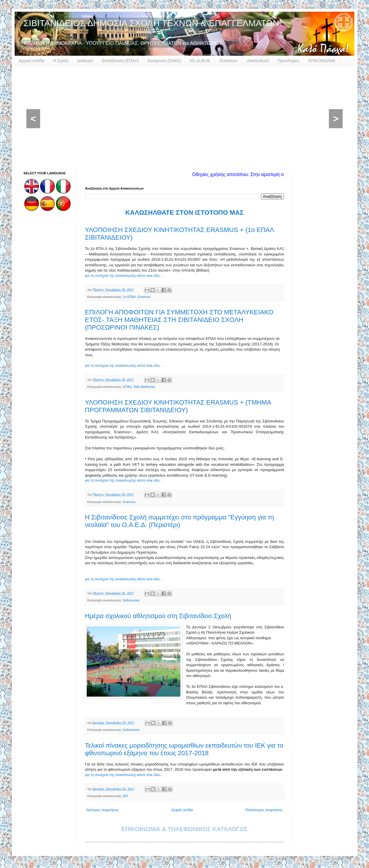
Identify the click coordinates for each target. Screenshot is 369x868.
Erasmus (144, 297)
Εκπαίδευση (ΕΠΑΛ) (120, 61)
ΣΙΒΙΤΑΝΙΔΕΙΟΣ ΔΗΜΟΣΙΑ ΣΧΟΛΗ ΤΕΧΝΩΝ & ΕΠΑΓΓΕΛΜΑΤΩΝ (151, 23)
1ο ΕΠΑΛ (129, 297)
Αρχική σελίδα (31, 61)
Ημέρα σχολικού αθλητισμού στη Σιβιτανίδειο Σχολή (158, 616)
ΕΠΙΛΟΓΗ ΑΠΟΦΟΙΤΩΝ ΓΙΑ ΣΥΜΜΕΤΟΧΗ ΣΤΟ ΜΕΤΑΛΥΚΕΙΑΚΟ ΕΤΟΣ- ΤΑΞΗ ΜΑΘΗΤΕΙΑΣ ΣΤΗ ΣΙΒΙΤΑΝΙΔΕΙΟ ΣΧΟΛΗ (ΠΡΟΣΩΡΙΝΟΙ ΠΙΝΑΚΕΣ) (179, 320)
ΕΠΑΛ (127, 387)
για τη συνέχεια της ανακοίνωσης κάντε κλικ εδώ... (124, 276)
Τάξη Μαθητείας (144, 387)
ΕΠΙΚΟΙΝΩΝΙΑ (322, 61)
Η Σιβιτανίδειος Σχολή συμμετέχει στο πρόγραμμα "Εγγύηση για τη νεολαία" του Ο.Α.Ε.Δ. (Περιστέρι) (179, 521)
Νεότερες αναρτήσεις (103, 810)
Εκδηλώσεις (131, 600)
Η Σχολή (61, 61)
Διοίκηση (85, 61)
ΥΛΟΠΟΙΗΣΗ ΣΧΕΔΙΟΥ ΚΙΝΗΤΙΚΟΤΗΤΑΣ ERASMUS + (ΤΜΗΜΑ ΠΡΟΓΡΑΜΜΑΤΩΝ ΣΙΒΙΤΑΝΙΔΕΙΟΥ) (178, 406)
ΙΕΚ (125, 796)
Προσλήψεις (289, 61)
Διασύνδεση (258, 61)
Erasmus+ (229, 61)
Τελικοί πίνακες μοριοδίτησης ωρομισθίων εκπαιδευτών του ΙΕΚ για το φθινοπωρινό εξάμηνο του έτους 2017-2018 (184, 749)
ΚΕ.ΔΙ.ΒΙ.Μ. (200, 61)
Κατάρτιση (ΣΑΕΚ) (164, 61)
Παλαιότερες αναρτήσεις (264, 810)
